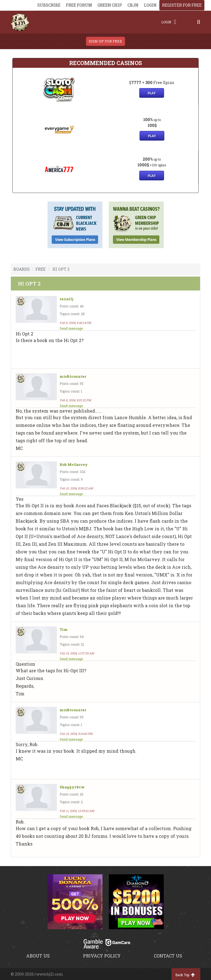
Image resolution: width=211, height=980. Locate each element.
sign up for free (105, 41)
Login (169, 22)
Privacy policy (102, 956)
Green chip (110, 5)
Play (152, 93)
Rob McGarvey (74, 465)
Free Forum (79, 5)
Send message (71, 328)
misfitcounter (73, 376)
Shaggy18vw (72, 787)
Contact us (168, 956)
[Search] (199, 22)
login (150, 5)
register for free (182, 5)
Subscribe (49, 5)
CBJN (133, 5)
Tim (64, 630)
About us (38, 956)
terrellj (66, 299)
